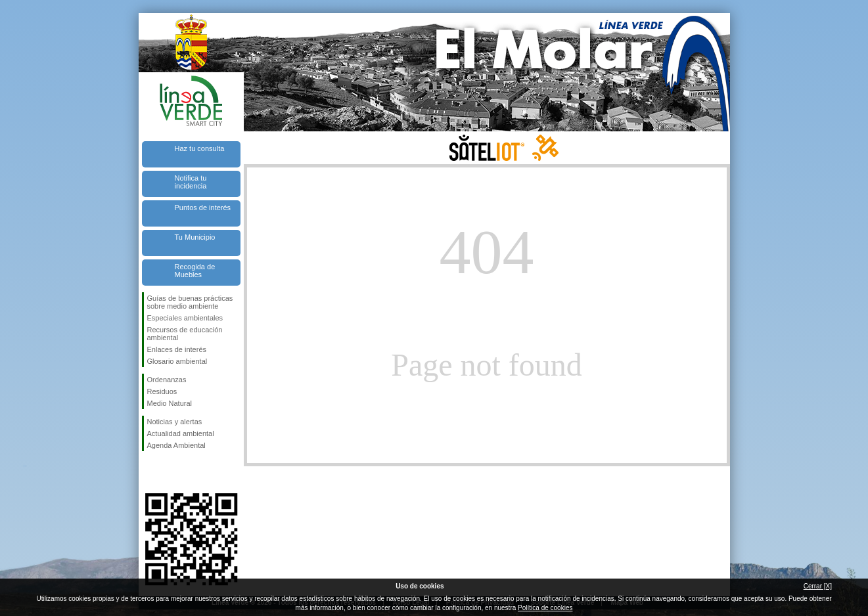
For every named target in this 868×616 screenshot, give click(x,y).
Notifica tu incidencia (191, 182)
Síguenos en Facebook (150, 472)
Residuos (162, 391)
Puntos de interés (203, 208)
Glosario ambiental (177, 361)
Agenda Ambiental (176, 445)
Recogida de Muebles (195, 271)
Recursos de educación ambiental (185, 334)
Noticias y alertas (175, 422)
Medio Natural (170, 403)
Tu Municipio (195, 237)
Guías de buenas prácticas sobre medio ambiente (190, 302)
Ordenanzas (167, 380)
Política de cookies (545, 608)
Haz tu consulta (200, 148)
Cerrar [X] (818, 586)
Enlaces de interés (177, 349)
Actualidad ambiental (181, 433)
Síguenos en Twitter (171, 472)
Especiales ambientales (185, 318)
